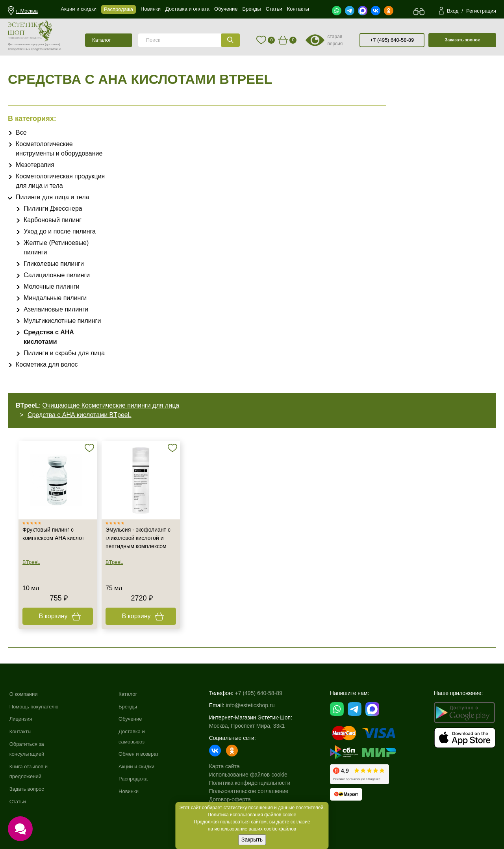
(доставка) (53, 44)
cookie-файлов (280, 829)
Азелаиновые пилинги (56, 309)
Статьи (18, 801)
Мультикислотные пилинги (62, 321)
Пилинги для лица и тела (52, 197)
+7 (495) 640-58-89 (392, 40)
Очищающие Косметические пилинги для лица (111, 405)
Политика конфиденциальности (255, 783)
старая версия (335, 40)
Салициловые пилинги (57, 275)
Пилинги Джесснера (53, 209)
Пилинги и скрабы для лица (64, 353)
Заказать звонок (462, 40)
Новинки (132, 791)
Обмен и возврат (143, 754)
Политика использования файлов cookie (252, 815)
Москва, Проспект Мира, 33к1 (252, 726)
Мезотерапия (35, 165)
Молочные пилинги (52, 286)
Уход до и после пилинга (60, 231)
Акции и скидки (141, 766)
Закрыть (252, 840)
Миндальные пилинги (55, 298)
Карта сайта (229, 766)
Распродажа (137, 779)
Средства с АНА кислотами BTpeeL (80, 415)
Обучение (134, 719)
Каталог (132, 694)
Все (21, 133)
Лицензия (22, 719)
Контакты (21, 731)
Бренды (132, 706)
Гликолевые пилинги (54, 264)
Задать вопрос (28, 789)
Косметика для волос (47, 364)
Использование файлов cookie (253, 775)
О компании (25, 694)
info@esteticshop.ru (255, 705)
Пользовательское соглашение (254, 791)
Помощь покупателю (36, 706)
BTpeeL (31, 562)
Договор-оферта (235, 799)
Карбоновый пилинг (53, 220)
